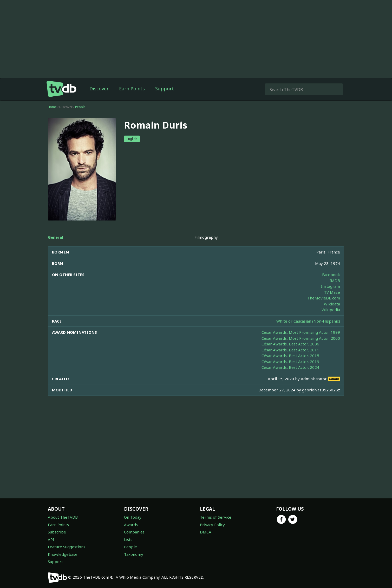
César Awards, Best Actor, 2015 (290, 356)
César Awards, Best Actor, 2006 (290, 344)
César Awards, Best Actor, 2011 (290, 350)
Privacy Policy (212, 525)
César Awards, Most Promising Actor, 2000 (301, 338)
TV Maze (332, 292)
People (80, 107)
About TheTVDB (63, 517)
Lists (128, 539)
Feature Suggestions (67, 547)
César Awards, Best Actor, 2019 (290, 362)
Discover (99, 89)
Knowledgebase (63, 554)
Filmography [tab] (206, 237)
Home (52, 107)
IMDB (335, 280)
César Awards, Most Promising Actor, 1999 (301, 332)
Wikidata (332, 304)
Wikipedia (331, 310)
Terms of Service (216, 517)
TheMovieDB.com (324, 298)
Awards (131, 525)
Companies (134, 532)
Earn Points (132, 89)
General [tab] (55, 237)
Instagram (331, 286)
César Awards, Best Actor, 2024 (290, 367)
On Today (133, 517)
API (51, 539)
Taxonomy (134, 554)
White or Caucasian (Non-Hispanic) (308, 321)
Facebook (331, 275)
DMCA (206, 532)
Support (165, 89)
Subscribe (57, 532)
